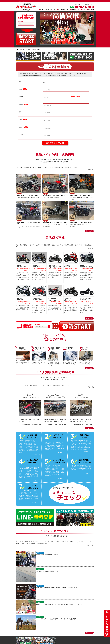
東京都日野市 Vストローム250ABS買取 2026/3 (29, 223)
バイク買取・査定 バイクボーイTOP (28, 49)
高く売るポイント (50, 10)
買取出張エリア (75, 10)
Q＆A (84, 10)
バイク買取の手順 (63, 10)
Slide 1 (47, 45)
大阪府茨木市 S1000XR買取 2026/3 (81, 223)
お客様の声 (91, 10)
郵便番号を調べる (75, 97)
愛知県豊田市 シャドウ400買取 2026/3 (55, 223)
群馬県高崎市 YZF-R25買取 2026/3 (81, 196)
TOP (41, 10)
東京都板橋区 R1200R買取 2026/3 (55, 196)
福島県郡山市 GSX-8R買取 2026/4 (28, 196)
